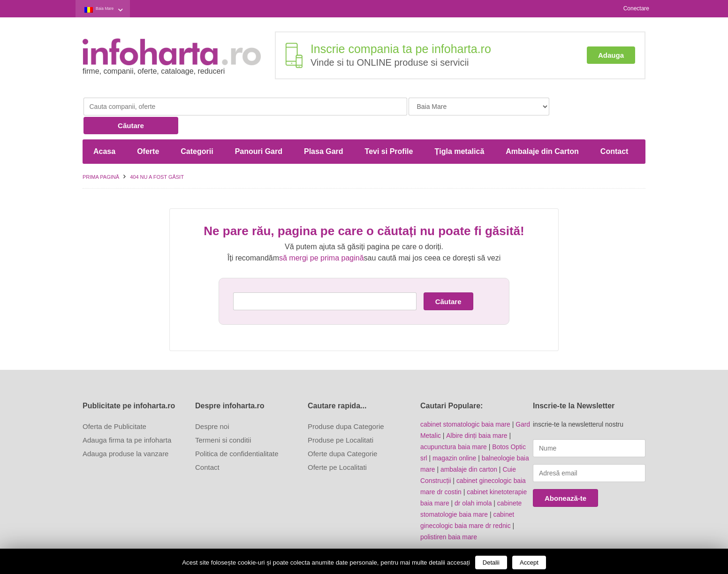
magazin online (455, 439)
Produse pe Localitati (341, 421)
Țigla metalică (459, 132)
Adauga (611, 55)
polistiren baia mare (449, 518)
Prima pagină (101, 158)
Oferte (148, 132)
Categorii (197, 132)
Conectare (636, 8)
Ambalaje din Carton (542, 132)
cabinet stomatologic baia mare (466, 405)
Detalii (491, 563)
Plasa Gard (324, 132)
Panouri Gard (259, 132)
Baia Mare (111, 9)
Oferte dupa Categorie (342, 434)
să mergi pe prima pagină (322, 239)
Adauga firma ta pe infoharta (127, 421)
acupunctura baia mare (454, 428)
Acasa (104, 132)
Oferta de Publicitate (114, 407)
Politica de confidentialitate (237, 434)
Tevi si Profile (389, 132)
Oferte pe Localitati (337, 448)
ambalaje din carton (469, 450)
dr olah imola (474, 484)
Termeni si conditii (223, 421)
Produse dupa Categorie (346, 407)
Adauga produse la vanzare (125, 434)
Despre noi (212, 407)
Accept (529, 563)
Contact (614, 132)
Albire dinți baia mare (477, 416)
